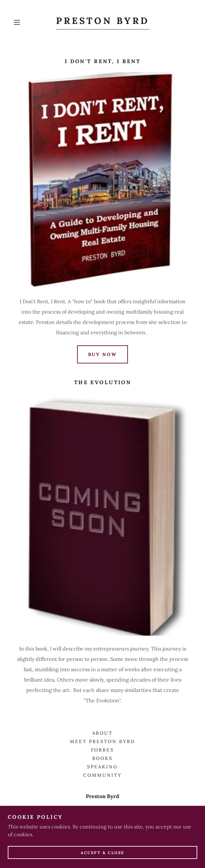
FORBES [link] (103, 750)
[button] (24, 22)
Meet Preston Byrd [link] (102, 741)
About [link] (103, 733)
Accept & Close (102, 861)
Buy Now (103, 354)
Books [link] (103, 758)
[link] (102, 22)
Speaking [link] (102, 767)
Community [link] (102, 775)
